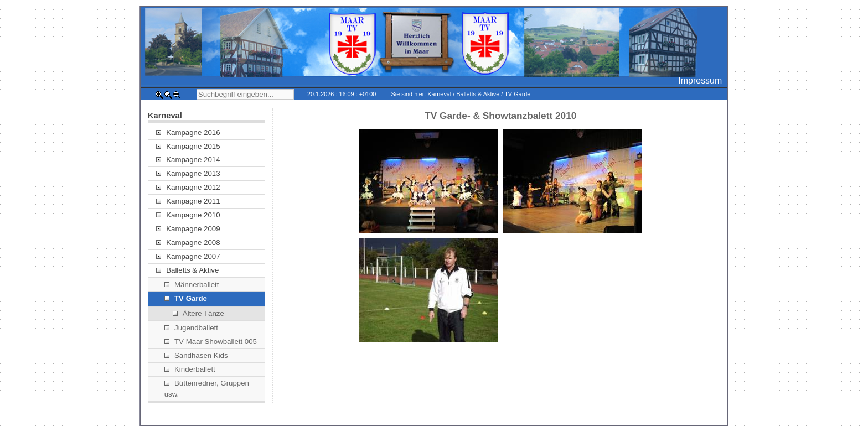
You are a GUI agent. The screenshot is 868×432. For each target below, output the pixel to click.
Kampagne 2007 (188, 256)
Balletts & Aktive (478, 94)
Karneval (439, 94)
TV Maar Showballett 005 (211, 342)
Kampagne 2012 (188, 187)
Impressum (700, 80)
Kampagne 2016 (188, 132)
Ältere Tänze (198, 313)
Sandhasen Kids (196, 355)
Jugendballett (191, 328)
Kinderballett (190, 369)
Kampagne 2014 (188, 160)
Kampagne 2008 (188, 243)
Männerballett (192, 285)
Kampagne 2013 (188, 173)
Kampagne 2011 (188, 201)
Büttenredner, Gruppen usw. (207, 389)
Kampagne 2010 (188, 215)
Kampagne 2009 (188, 229)
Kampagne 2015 (188, 146)
